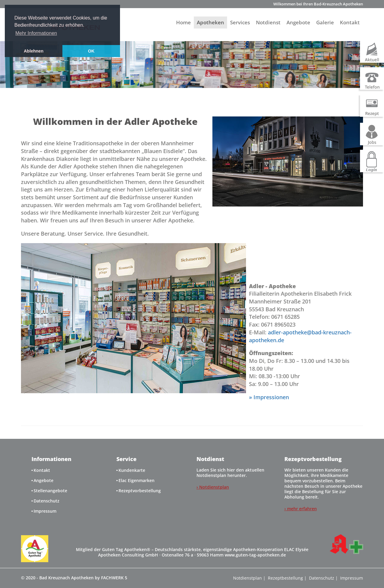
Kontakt (350, 22)
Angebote (298, 22)
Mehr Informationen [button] (36, 33)
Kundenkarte (132, 470)
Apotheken (210, 22)
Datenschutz (46, 501)
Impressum (45, 511)
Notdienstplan (247, 578)
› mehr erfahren (301, 509)
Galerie (325, 22)
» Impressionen (269, 397)
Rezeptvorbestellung (140, 491)
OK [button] (91, 51)
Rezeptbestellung (285, 578)
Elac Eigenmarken (136, 480)
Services (240, 22)
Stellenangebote (50, 491)
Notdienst (268, 22)
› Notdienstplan (213, 487)
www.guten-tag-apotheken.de (255, 555)
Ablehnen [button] (34, 51)
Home (183, 22)
